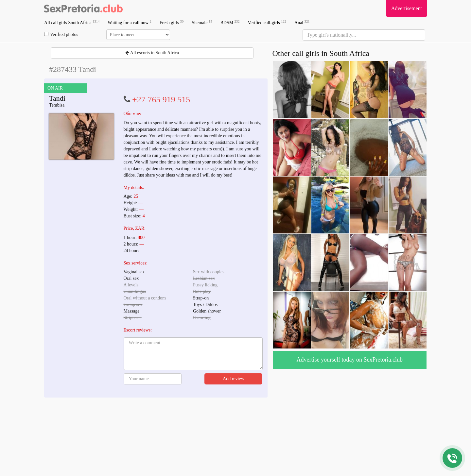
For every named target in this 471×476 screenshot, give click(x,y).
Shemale (202, 22)
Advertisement (407, 8)
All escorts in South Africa (152, 53)
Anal (302, 22)
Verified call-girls (267, 22)
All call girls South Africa (72, 22)
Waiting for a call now (130, 22)
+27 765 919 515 (161, 100)
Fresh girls (172, 22)
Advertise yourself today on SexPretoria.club (350, 360)
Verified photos (61, 34)
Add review (234, 379)
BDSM (230, 22)
